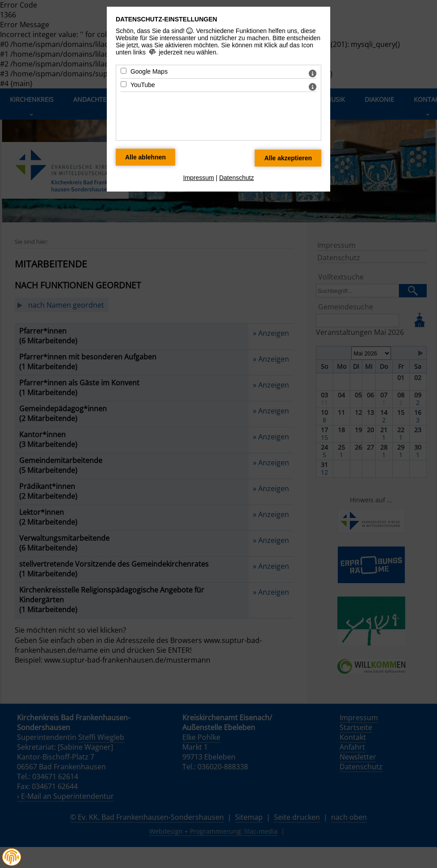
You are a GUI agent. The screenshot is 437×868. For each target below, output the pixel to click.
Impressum (199, 178)
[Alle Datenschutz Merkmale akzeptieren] (288, 158)
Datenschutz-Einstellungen (166, 19)
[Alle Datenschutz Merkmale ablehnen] (145, 157)
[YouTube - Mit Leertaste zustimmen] (124, 84)
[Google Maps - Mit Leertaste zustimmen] (124, 71)
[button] (12, 857)
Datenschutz (236, 178)
